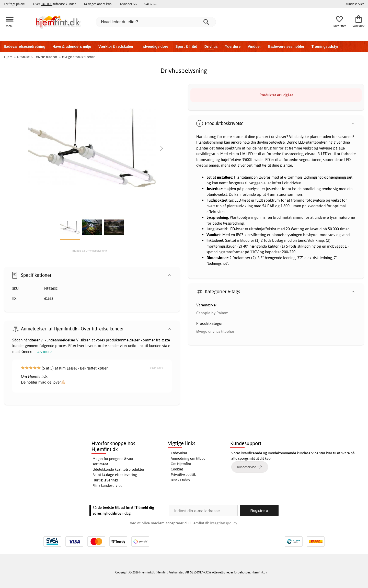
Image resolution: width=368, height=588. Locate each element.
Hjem (8, 57)
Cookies (177, 469)
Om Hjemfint (181, 464)
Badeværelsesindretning (24, 47)
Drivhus (211, 47)
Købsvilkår (179, 453)
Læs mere (44, 351)
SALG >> (150, 4)
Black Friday (180, 480)
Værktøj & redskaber (116, 47)
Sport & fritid (186, 47)
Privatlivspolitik (183, 475)
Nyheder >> (128, 4)
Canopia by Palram (212, 313)
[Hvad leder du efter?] (156, 22)
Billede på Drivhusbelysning (90, 251)
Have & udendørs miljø (72, 47)
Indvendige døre (154, 47)
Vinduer (254, 47)
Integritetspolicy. (224, 523)
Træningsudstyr (325, 47)
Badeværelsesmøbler (286, 47)
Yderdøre (233, 47)
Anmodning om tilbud (188, 458)
